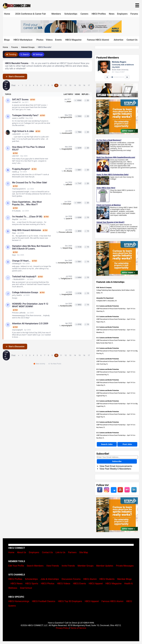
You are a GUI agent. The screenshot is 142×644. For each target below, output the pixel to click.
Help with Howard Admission (27, 230)
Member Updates (105, 566)
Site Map (84, 552)
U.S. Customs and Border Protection (108, 306)
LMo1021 (16, 156)
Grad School (26, 588)
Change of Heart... (21, 261)
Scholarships (71, 14)
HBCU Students (107, 579)
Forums (134, 14)
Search (25, 54)
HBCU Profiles (99, 14)
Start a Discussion (15, 77)
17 (89, 85)
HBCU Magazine (73, 40)
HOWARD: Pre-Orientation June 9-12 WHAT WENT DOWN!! (30, 305)
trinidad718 (16, 102)
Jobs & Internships (50, 579)
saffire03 (69, 185)
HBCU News (17, 584)
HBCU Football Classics (44, 601)
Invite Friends (68, 566)
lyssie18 (69, 219)
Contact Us (132, 40)
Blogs (7, 40)
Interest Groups (28, 47)
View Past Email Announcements (116, 466)
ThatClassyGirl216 (19, 189)
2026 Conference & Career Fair (31, 14)
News (112, 14)
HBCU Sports (32, 584)
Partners (72, 552)
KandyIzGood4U (66, 306)
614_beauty (16, 211)
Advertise (118, 40)
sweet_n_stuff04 (18, 118)
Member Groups (86, 566)
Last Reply (68, 94)
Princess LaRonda (65, 232)
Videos (49, 40)
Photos (40, 40)
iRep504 (15, 219)
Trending (11, 54)
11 (61, 85)
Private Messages (125, 566)
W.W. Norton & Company (104, 288)
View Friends (53, 566)
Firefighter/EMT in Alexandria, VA (106, 301)
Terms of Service (78, 628)
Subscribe (117, 461)
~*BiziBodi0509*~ (19, 279)
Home (7, 14)
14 (75, 85)
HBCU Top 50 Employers (70, 601)
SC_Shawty (68, 171)
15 (80, 85)
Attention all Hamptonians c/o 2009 (30, 324)
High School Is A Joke (23, 131)
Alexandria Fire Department (105, 298)
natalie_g (15, 172)
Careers (84, 14)
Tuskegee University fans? (25, 115)
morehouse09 (67, 133)
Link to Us (60, 552)
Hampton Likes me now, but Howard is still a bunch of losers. (31, 247)
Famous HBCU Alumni (98, 40)
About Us (22, 552)
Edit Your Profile (16, 566)
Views (77, 94)
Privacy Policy (62, 628)
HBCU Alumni (90, 579)
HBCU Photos (48, 584)
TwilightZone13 (66, 279)
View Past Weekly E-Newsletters (115, 469)
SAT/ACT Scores (20, 100)
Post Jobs (127, 444)
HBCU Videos (64, 584)
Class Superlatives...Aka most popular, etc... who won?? (27, 203)
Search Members (35, 566)
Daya (14, 233)
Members (56, 14)
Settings (38, 54)
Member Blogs (125, 579)
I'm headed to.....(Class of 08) (27, 217)
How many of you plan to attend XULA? (28, 148)
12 (66, 85)
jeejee (69, 102)
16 (84, 85)
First (13, 85)
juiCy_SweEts (17, 295)
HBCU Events (79, 584)
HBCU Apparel (96, 584)
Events (58, 40)
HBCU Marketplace (23, 40)
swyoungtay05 (17, 330)
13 (70, 85)
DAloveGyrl (67, 204)
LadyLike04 (16, 134)
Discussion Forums (71, 579)
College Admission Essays (25, 292)
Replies (85, 94)
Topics (8, 94)
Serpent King (67, 248)
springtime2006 (66, 117)
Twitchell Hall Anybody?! (24, 277)
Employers (122, 14)
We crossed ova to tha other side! (30, 183)
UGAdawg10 (17, 264)
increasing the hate (65, 263)
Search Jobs (107, 444)
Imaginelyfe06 (67, 149)
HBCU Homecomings (19, 601)
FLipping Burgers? (21, 169)
